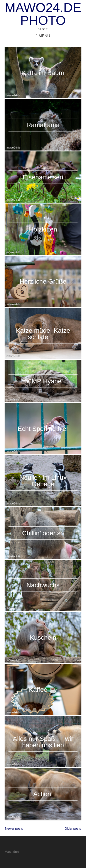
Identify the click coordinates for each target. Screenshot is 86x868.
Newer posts (14, 829)
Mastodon (12, 852)
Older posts (73, 829)
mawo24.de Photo (43, 14)
